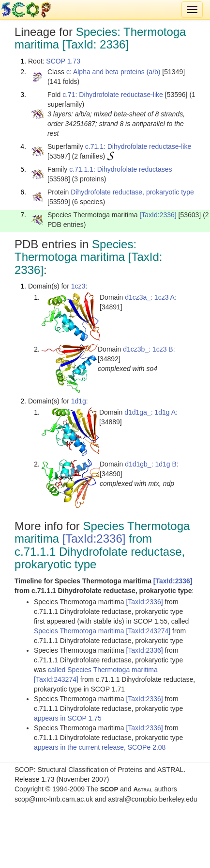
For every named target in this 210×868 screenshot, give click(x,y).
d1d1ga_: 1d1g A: (151, 412)
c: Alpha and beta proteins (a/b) (113, 72)
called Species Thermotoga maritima (103, 670)
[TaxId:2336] (158, 215)
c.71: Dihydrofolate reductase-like (113, 95)
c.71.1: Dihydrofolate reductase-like (138, 146)
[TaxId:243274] (148, 631)
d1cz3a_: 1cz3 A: (151, 297)
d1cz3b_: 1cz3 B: (149, 349)
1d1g (79, 401)
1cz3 (78, 286)
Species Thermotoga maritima (80, 631)
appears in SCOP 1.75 (68, 718)
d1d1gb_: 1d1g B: (152, 464)
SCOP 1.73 (63, 61)
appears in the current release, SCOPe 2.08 (100, 747)
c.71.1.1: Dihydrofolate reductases (120, 169)
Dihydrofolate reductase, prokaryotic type (132, 192)
